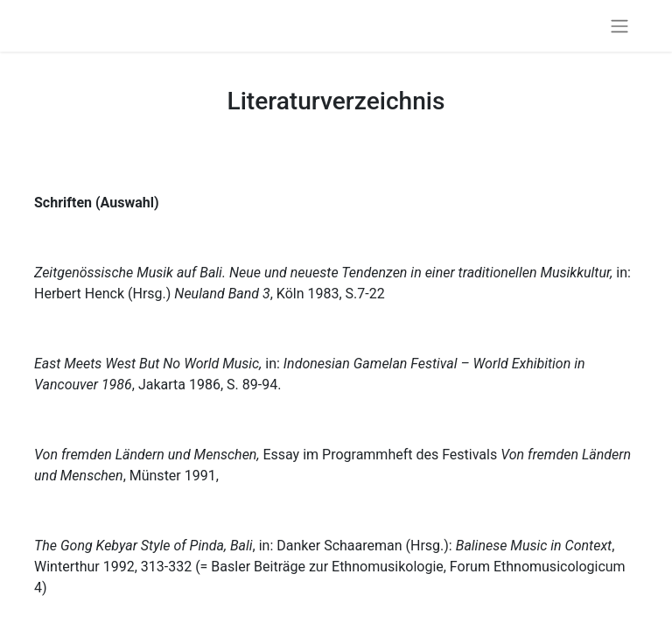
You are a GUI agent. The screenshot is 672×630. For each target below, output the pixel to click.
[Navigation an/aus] (619, 26)
